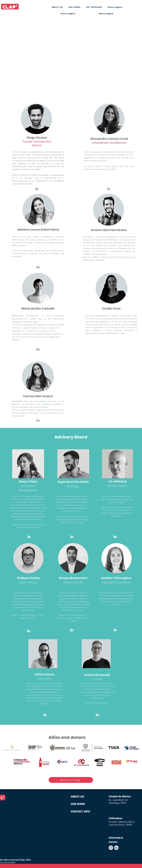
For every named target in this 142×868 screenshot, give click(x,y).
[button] (74, 7)
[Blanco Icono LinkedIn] (29, 536)
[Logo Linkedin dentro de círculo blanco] (116, 848)
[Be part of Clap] (71, 780)
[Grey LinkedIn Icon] (37, 189)
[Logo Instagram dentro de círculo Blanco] (111, 848)
